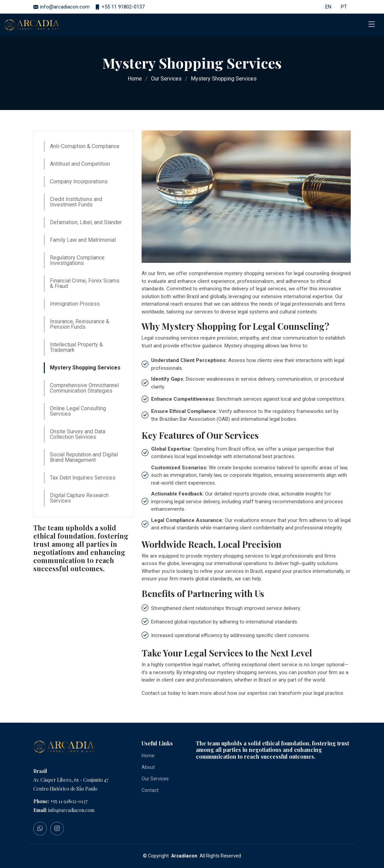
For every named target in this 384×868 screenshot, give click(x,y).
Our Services (166, 79)
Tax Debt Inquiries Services (83, 478)
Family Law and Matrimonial (83, 240)
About (148, 767)
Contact (150, 790)
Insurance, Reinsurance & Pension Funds (80, 324)
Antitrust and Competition (80, 164)
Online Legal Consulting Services (78, 411)
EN (328, 7)
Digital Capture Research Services (79, 498)
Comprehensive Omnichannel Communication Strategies (84, 388)
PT (344, 7)
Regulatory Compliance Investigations (77, 260)
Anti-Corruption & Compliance (85, 146)
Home (135, 79)
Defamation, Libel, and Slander (86, 222)
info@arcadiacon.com (71, 810)
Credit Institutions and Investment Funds (76, 202)
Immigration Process (75, 304)
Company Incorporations (79, 182)
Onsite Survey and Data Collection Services (78, 434)
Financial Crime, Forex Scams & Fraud (85, 283)
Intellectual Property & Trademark (76, 347)
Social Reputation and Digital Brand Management (84, 457)
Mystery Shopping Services (85, 368)
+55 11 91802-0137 (69, 801)
